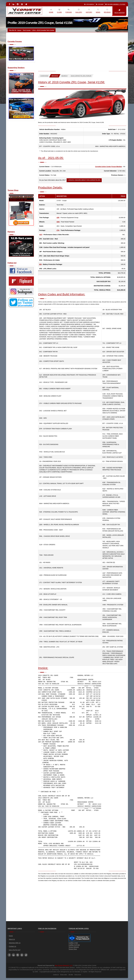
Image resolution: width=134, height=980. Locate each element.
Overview (44, 76)
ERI (40, 264)
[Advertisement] (21, 156)
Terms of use (78, 974)
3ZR (58, 218)
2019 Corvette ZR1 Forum (81, 76)
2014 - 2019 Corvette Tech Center (43, 30)
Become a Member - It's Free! (115, 4)
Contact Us (12, 946)
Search (64, 76)
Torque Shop (73, 949)
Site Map (100, 4)
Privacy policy (64, 974)
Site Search (89, 4)
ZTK (58, 230)
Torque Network (74, 947)
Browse (55, 76)
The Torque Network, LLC (64, 965)
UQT (41, 235)
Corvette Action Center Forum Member (109, 167)
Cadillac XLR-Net (74, 945)
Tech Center (27, 30)
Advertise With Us (15, 943)
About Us (12, 939)
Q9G (58, 222)
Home (19, 30)
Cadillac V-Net (73, 943)
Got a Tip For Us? (15, 950)
